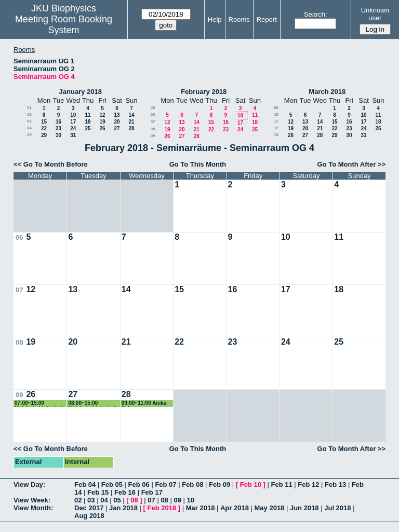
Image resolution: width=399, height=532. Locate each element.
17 (73, 122)
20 (117, 122)
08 (153, 129)
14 (131, 115)
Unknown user (375, 14)
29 (44, 135)
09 (153, 136)
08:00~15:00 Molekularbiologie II (92, 404)
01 (29, 108)
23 (58, 128)
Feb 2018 (162, 508)
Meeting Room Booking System (64, 25)
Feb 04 (85, 485)
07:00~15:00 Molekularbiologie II (39, 404)
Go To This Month (198, 164)
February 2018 (204, 92)
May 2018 (270, 508)
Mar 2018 (201, 508)
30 (58, 135)
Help (215, 19)
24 (73, 128)
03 (29, 121)
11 (88, 115)
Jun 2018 (304, 508)
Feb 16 (125, 492)
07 (153, 122)
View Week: (32, 500)
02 (29, 114)
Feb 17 (152, 492)
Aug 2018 (89, 516)
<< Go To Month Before (51, 164)
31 (73, 135)
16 (58, 122)
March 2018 (327, 92)
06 (153, 114)
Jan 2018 (123, 508)
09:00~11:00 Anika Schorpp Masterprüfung (144, 404)
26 (102, 128)
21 (131, 122)
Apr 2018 (235, 508)
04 (29, 128)
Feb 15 (98, 492)
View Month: (33, 508)
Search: (316, 14)
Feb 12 (308, 485)
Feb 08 (192, 485)
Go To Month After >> (351, 164)
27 (117, 128)
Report (267, 19)
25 (88, 128)
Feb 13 (335, 485)
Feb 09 (220, 485)
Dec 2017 (89, 508)
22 (44, 128)
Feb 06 (139, 485)
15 (44, 122)
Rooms (239, 19)
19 (102, 122)
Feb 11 (281, 485)
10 (73, 115)
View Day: (29, 485)
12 (102, 115)
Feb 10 (251, 485)
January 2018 (81, 92)
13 (117, 115)
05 (29, 135)
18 (88, 122)
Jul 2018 (337, 508)
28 (131, 128)
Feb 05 (112, 485)
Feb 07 (165, 485)
